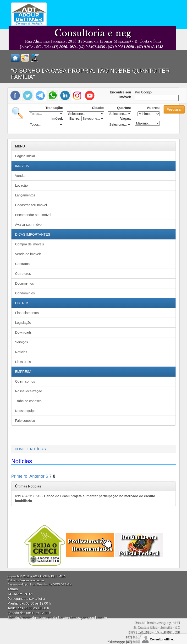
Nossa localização (29, 391)
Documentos (25, 283)
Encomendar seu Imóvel (33, 215)
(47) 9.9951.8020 (138, 642)
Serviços (22, 342)
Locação (21, 185)
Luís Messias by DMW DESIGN (51, 584)
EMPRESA (23, 372)
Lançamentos (25, 195)
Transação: (54, 108)
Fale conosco (25, 421)
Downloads (23, 332)
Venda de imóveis (28, 254)
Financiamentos (27, 313)
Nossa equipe (25, 411)
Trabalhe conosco (28, 401)
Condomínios (25, 293)
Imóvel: (57, 119)
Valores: (153, 108)
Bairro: (75, 119)
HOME (20, 449)
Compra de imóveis (30, 244)
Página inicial (25, 156)
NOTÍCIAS (38, 449)
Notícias (21, 352)
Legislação (23, 323)
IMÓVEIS (22, 166)
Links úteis (23, 362)
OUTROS (22, 303)
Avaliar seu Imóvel (29, 225)
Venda (20, 176)
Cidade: (98, 108)
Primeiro (19, 476)
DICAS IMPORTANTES (33, 234)
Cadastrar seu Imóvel (31, 205)
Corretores (23, 274)
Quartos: (124, 108)
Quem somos (25, 381)
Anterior (37, 476)
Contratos (22, 264)
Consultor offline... (163, 639)
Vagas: (126, 119)
